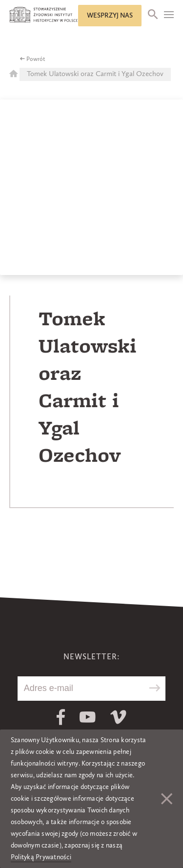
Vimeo (118, 717)
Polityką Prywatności (41, 857)
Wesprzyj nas (110, 16)
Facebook (61, 717)
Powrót (36, 59)
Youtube (88, 717)
